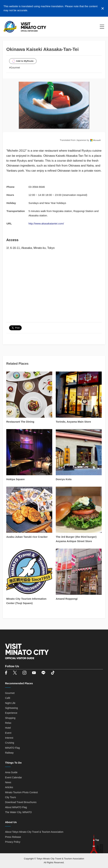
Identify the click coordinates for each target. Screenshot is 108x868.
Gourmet (10, 693)
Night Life (10, 703)
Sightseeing (11, 708)
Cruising (10, 743)
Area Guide (11, 772)
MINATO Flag (12, 748)
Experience (11, 713)
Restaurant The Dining (20, 422)
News (8, 782)
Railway (9, 753)
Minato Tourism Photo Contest (21, 792)
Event (8, 733)
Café (8, 698)
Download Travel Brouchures (21, 802)
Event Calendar (14, 777)
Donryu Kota (64, 479)
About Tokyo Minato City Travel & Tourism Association (34, 832)
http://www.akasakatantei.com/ (46, 223)
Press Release (13, 837)
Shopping (10, 718)
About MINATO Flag (16, 807)
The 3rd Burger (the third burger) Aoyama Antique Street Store (76, 539)
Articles (9, 787)
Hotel (8, 728)
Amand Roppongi (67, 599)
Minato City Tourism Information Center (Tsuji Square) (26, 601)
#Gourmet (15, 68)
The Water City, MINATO (18, 812)
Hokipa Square (15, 479)
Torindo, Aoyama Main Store (73, 422)
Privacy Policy (13, 842)
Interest (9, 738)
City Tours (10, 797)
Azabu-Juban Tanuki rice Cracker (27, 537)
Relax (8, 723)
